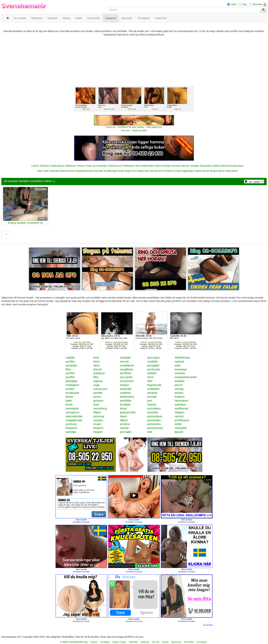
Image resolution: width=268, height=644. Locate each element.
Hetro (234, 4)
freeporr (98, 432)
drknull (97, 369)
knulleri (70, 389)
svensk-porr (100, 389)
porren (97, 397)
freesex (152, 405)
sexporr (125, 385)
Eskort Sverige (163, 166)
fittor (68, 369)
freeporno (72, 428)
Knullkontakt (110, 171)
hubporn (180, 397)
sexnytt (124, 362)
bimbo (69, 397)
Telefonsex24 (115, 166)
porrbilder (126, 401)
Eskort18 (225, 166)
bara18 (179, 432)
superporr (180, 405)
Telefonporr (129, 166)
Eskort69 (54, 171)
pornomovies (155, 428)
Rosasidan (206, 166)
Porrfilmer (168, 171)
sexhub (179, 416)
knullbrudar (72, 393)
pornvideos (154, 408)
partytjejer (72, 381)
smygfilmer (127, 369)
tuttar (178, 365)
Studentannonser (85, 171)
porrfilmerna (182, 420)
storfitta (98, 393)
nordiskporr (72, 385)
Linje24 (35, 166)
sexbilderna (127, 365)
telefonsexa (127, 397)
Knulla (177, 171)
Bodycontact (237, 166)
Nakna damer (202, 171)
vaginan (98, 381)
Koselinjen (102, 166)
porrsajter (126, 432)
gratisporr (99, 373)
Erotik (121, 171)
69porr (97, 412)
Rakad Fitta (143, 171)
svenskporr (72, 408)
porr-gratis (126, 377)
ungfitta (70, 358)
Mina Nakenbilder (145, 166)
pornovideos (155, 416)
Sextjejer (195, 166)
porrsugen (153, 358)
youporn (98, 420)
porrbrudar (154, 369)
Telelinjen (45, 166)
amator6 (152, 393)
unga (96, 385)
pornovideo (154, 420)
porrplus (125, 424)
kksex (123, 408)
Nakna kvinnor (67, 171)
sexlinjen (180, 373)
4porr (96, 365)
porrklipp (71, 432)
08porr (124, 420)
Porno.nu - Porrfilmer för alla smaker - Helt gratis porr (134, 127)
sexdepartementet (186, 377)
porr (150, 401)
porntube (153, 412)
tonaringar (181, 369)
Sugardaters (188, 171)
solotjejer (125, 358)
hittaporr (180, 412)
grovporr (98, 401)
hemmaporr (182, 401)
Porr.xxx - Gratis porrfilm (134, 130)
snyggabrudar (74, 420)
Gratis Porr (130, 171)
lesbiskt (152, 373)
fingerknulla (154, 385)
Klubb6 (216, 166)
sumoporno (72, 412)
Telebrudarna (57, 166)
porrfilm (70, 362)
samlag (179, 389)
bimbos (179, 393)
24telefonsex (182, 358)
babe (69, 401)
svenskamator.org (78, 642)
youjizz (98, 424)
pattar (178, 424)
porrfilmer (126, 373)
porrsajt (152, 397)
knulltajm (125, 405)
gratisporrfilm (128, 412)
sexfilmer (125, 393)
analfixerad (181, 408)
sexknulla (126, 389)
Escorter (99, 171)
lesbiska (180, 381)
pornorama (154, 424)
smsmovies (127, 381)
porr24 (179, 385)
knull (96, 358)
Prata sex (91, 166)
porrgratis (71, 365)
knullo (69, 405)
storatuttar (181, 428)
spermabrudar (74, 416)
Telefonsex (71, 166)
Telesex (81, 166)
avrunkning (100, 408)
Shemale (257, 4)
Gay (245, 4)
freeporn (98, 428)
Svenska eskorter (180, 166)
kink (150, 432)
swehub (179, 362)
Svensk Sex (156, 171)
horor (96, 362)
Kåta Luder (43, 171)
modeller (153, 362)
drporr (124, 416)
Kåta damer (232, 171)
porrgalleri (153, 365)
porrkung (99, 416)
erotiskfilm (153, 389)
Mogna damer (217, 171)
